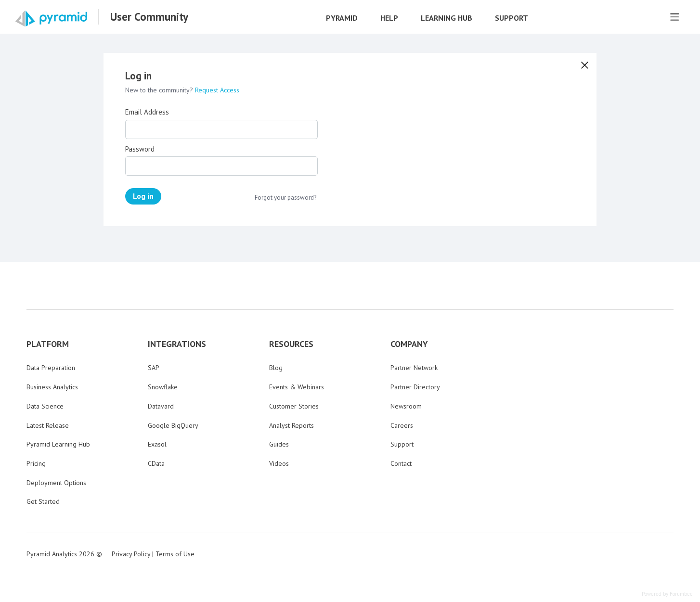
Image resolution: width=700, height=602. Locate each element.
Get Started (43, 501)
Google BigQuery (173, 425)
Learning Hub (447, 18)
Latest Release (48, 425)
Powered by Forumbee (667, 594)
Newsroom (406, 406)
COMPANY (409, 344)
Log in (143, 196)
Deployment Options (56, 483)
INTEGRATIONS (177, 344)
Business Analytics (52, 387)
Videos (279, 463)
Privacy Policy (131, 554)
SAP (154, 368)
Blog (276, 368)
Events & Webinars (297, 387)
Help (389, 18)
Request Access (217, 90)
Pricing (36, 463)
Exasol (157, 444)
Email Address (147, 112)
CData (156, 463)
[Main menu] (674, 17)
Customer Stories (294, 406)
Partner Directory (415, 387)
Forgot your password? (285, 198)
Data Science (45, 406)
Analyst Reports (292, 425)
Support (512, 18)
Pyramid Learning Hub (58, 444)
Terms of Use (175, 554)
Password (140, 149)
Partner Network (414, 368)
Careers (402, 425)
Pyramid (342, 18)
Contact (401, 463)
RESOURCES (291, 344)
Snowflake (163, 387)
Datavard (161, 406)
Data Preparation (51, 368)
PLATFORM (48, 344)
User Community (149, 17)
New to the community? (160, 90)
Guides (279, 444)
